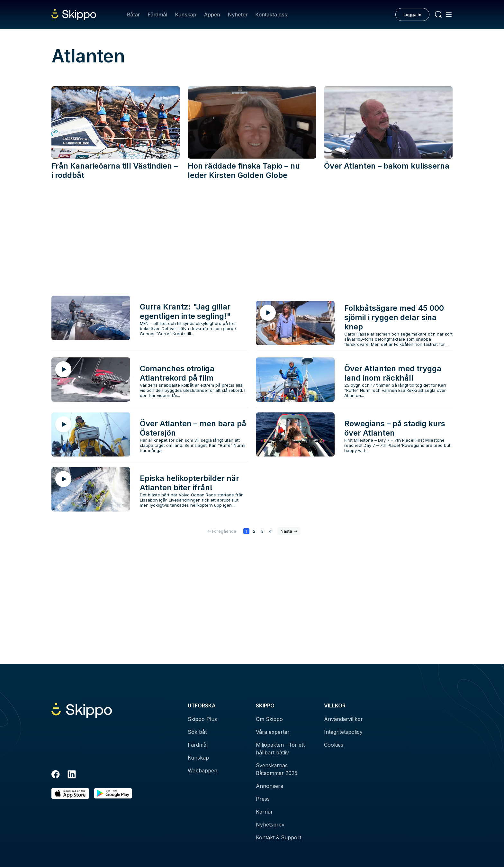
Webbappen (203, 770)
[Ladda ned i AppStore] (70, 793)
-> (289, 531)
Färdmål (157, 14)
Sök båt (197, 732)
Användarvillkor (343, 719)
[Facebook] (56, 775)
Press (263, 799)
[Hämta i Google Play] (113, 793)
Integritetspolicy (343, 732)
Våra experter (273, 732)
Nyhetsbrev (270, 825)
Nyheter (238, 14)
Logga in (412, 14)
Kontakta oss (271, 14)
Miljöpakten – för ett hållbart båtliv (280, 749)
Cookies (334, 745)
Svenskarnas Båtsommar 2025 (277, 769)
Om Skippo (269, 719)
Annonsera (270, 786)
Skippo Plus (202, 719)
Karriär (264, 812)
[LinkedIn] (72, 775)
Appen (212, 14)
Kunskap (186, 14)
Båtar (133, 14)
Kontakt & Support (279, 837)
